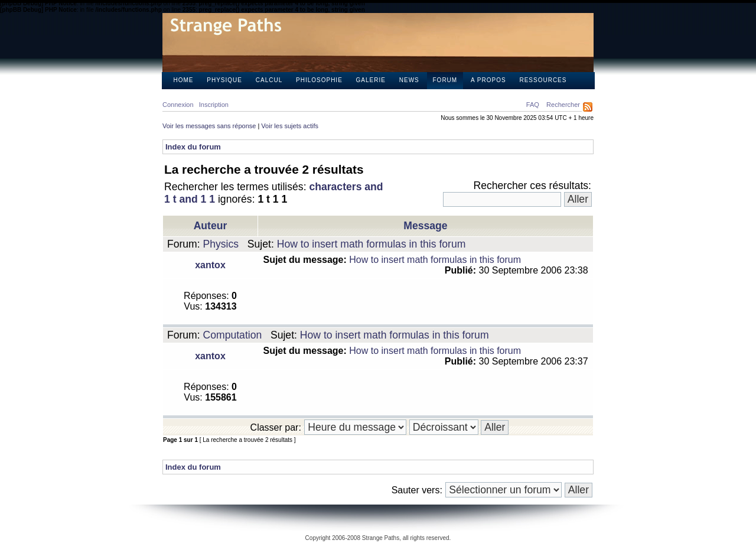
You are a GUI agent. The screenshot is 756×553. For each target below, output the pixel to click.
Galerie (371, 80)
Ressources (543, 80)
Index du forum (193, 147)
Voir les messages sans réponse (209, 126)
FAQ (533, 105)
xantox (210, 265)
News (409, 80)
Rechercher (563, 105)
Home (184, 80)
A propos (488, 80)
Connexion (178, 105)
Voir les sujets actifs (290, 126)
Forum (445, 80)
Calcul (269, 80)
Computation (233, 335)
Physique (224, 80)
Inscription (214, 105)
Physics (221, 244)
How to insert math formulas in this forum (372, 244)
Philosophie (319, 80)
